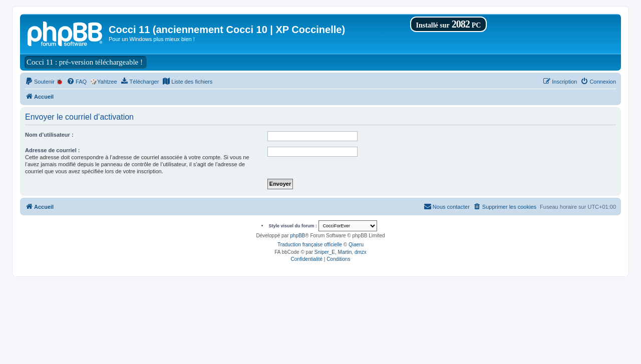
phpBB (297, 236)
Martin (345, 252)
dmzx (361, 252)
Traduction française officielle (310, 245)
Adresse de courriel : (52, 150)
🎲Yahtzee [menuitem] (104, 82)
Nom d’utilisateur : (49, 135)
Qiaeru (356, 245)
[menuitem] (44, 82)
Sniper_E (325, 252)
